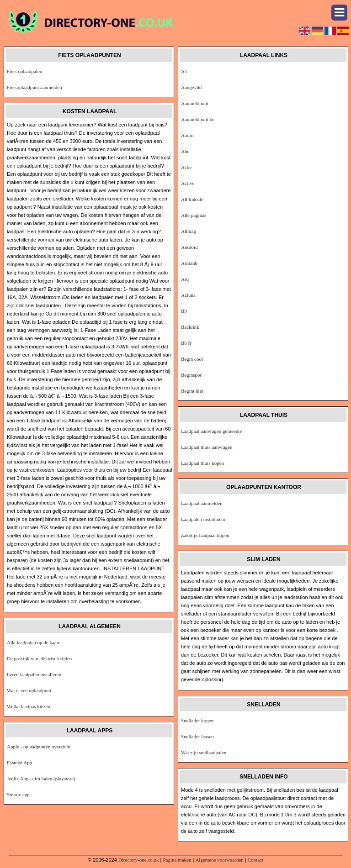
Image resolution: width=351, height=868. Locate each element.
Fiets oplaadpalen (24, 71)
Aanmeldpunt (195, 103)
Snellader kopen (197, 721)
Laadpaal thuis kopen (202, 463)
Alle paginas (194, 215)
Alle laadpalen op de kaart (33, 642)
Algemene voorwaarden (219, 860)
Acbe (186, 167)
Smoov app (18, 794)
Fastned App (19, 763)
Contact (255, 860)
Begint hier (192, 391)
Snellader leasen (197, 736)
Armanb (189, 263)
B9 (184, 311)
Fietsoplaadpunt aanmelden (35, 87)
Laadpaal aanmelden (202, 503)
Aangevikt (191, 87)
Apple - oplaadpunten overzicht (39, 747)
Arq (185, 279)
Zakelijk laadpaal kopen (205, 535)
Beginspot (191, 375)
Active (188, 183)
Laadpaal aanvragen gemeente (211, 431)
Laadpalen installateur (203, 519)
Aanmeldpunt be (198, 119)
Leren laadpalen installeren (34, 674)
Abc (185, 151)
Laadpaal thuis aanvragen (207, 447)
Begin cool (192, 359)
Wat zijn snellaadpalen (204, 752)
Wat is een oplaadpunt (29, 690)
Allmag (189, 231)
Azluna (188, 295)
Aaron (187, 135)
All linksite (192, 199)
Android (189, 247)
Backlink (190, 327)
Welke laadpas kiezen (29, 706)
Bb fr (186, 343)
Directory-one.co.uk (139, 860)
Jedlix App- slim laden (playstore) (41, 779)
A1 (184, 71)
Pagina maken (177, 860)
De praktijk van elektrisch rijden (39, 658)
